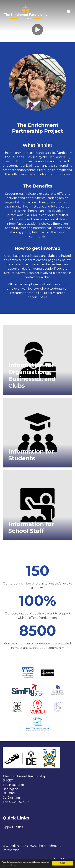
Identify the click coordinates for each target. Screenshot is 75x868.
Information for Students (31, 455)
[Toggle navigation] (68, 12)
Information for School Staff (31, 527)
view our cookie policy (10, 865)
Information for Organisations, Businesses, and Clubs (32, 375)
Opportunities (13, 827)
